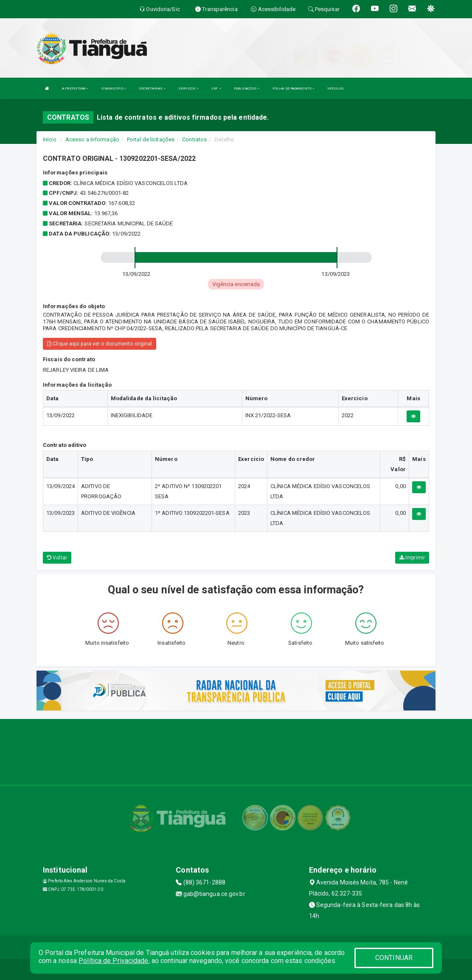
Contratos (194, 139)
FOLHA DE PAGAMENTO (294, 88)
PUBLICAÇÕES (247, 88)
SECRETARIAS (152, 88)
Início (50, 139)
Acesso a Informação (92, 139)
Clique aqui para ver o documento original (100, 344)
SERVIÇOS (188, 88)
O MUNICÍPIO (114, 88)
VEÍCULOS (336, 88)
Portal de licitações (151, 139)
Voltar (57, 558)
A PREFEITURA (75, 88)
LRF (216, 88)
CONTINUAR (394, 958)
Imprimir (412, 558)
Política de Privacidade (113, 961)
